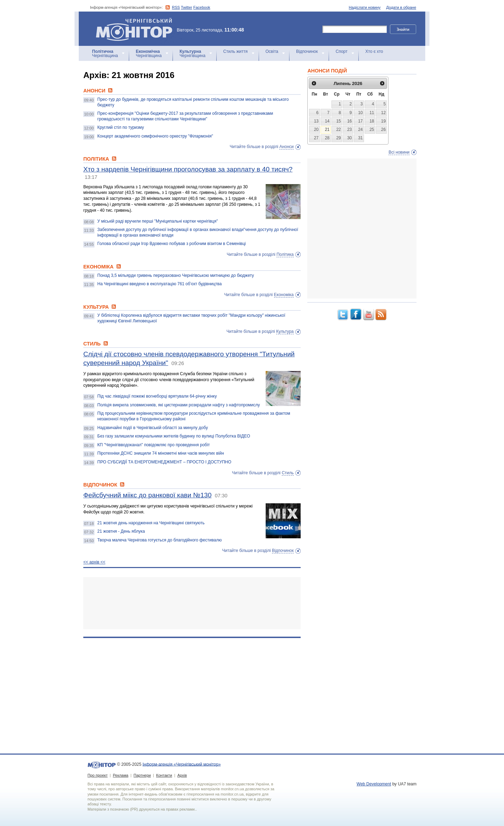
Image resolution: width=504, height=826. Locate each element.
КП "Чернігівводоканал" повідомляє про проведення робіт (154, 445)
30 (349, 138)
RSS (176, 7)
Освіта (272, 51)
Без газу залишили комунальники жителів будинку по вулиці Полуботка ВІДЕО (174, 436)
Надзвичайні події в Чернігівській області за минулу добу (153, 428)
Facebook (202, 7)
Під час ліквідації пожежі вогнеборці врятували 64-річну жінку (157, 396)
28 (327, 138)
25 (372, 129)
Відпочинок (307, 51)
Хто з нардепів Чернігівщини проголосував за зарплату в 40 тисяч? (188, 169)
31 (360, 138)
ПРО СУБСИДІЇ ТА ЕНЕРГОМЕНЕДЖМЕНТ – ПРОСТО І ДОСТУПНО (164, 462)
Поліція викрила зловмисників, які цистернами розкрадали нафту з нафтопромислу (179, 405)
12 (383, 113)
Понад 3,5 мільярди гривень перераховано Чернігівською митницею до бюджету (176, 275)
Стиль (288, 473)
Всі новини (399, 152)
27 (316, 138)
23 (349, 129)
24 (360, 129)
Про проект (97, 775)
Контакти (164, 775)
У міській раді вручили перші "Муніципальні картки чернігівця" (157, 221)
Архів (182, 775)
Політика (285, 254)
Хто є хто (374, 51)
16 (349, 121)
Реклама (120, 775)
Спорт (342, 51)
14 (327, 121)
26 (383, 129)
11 (372, 113)
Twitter (187, 7)
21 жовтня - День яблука (121, 531)
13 (316, 121)
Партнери (142, 775)
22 (339, 129)
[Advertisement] (192, 603)
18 (372, 121)
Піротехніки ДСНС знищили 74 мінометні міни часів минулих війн (161, 453)
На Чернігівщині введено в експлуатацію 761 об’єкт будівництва (160, 284)
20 (316, 129)
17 (360, 121)
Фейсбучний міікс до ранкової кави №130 (147, 495)
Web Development (374, 784)
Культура (285, 331)
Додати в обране (401, 7)
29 (339, 138)
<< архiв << (94, 562)
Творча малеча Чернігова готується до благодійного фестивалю (159, 540)
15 (339, 121)
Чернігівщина (105, 54)
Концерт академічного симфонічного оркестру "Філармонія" (155, 136)
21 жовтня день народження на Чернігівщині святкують (151, 523)
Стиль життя (236, 51)
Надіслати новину (365, 7)
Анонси (286, 147)
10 (360, 113)
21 (327, 129)
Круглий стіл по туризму (121, 127)
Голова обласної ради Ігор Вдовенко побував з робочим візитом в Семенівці (171, 244)
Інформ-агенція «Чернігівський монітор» (136, 29)
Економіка (284, 295)
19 (383, 121)
